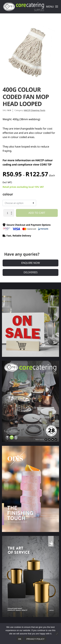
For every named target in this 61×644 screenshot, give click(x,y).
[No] (57, 634)
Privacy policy (36, 639)
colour (8, 194)
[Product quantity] (9, 213)
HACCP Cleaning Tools (34, 110)
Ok (20, 639)
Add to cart (37, 213)
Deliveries (31, 272)
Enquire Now (31, 263)
